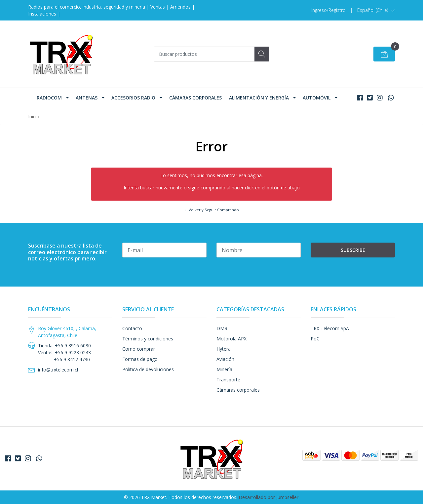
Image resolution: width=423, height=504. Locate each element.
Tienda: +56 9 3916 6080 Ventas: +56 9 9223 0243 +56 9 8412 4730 (64, 352)
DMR (222, 328)
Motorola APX (231, 339)
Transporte (228, 380)
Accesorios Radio (133, 98)
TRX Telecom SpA (330, 328)
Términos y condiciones (148, 339)
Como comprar (139, 349)
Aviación (225, 359)
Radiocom (49, 98)
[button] (376, 10)
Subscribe (353, 250)
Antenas (87, 98)
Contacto (132, 328)
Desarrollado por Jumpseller (269, 497)
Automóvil (317, 98)
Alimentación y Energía (259, 98)
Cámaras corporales (195, 98)
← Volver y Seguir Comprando (211, 210)
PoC (315, 339)
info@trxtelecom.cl (58, 370)
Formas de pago (140, 359)
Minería (224, 369)
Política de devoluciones (148, 369)
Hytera (224, 349)
